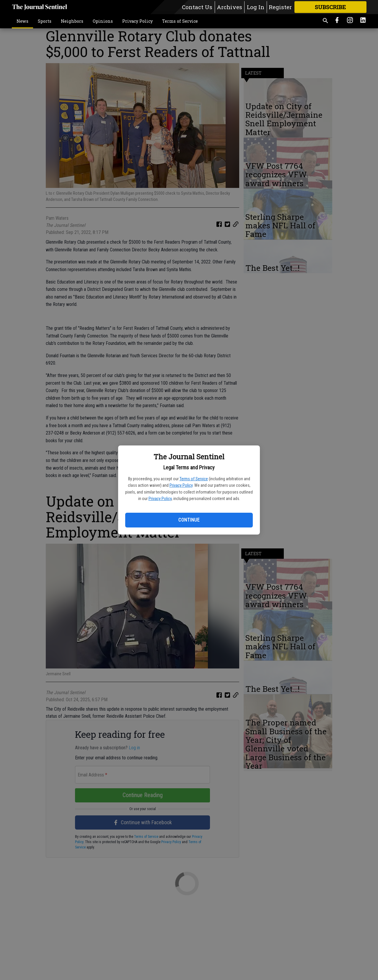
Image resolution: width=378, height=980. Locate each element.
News (22, 21)
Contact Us (197, 7)
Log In (256, 7)
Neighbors (72, 21)
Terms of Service (194, 479)
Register (280, 7)
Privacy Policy (181, 485)
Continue (189, 520)
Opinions (103, 21)
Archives (229, 7)
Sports (45, 21)
